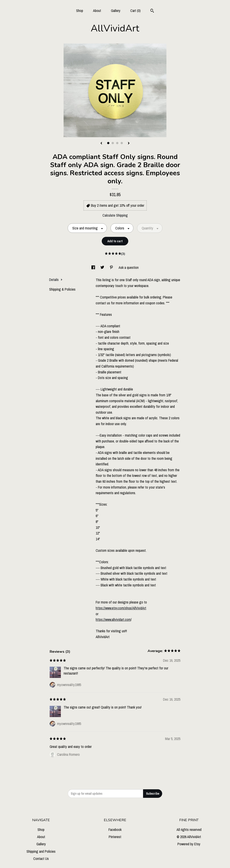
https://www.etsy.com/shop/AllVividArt (121, 608)
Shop (80, 11)
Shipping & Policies (62, 289)
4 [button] (122, 143)
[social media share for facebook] (94, 267)
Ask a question (129, 267)
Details (56, 280)
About (97, 11)
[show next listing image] (129, 144)
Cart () (135, 11)
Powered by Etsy (189, 844)
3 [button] (117, 143)
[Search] (152, 11)
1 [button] (108, 143)
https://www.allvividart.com (113, 619)
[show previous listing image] (101, 144)
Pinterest (115, 837)
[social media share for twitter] (103, 267)
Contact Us (41, 859)
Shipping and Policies (41, 851)
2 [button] (113, 143)
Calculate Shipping (115, 215)
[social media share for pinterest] (112, 267)
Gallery (116, 11)
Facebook (115, 830)
